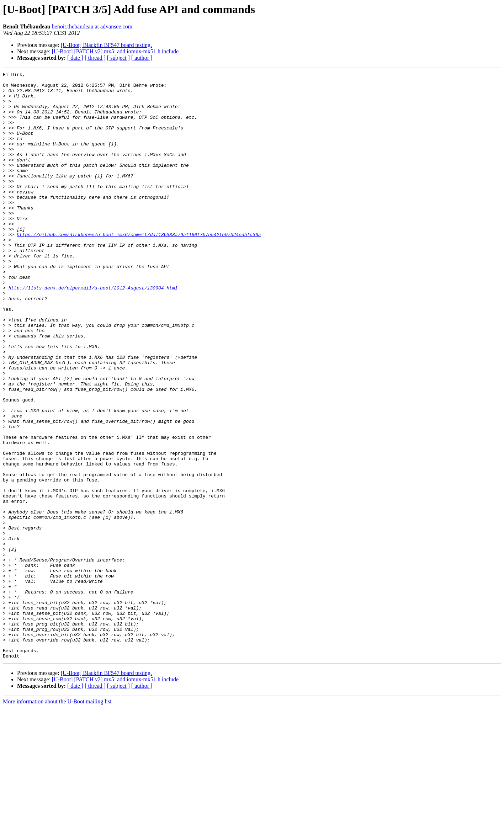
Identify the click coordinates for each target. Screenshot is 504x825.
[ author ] (142, 58)
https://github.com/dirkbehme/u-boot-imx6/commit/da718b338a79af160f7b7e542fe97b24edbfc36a (139, 267)
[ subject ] (118, 58)
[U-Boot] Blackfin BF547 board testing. (106, 45)
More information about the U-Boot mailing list (57, 819)
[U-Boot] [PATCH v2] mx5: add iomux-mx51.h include (115, 51)
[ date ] (75, 58)
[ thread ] (95, 58)
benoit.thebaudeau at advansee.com (92, 26)
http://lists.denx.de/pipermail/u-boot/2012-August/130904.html (93, 331)
